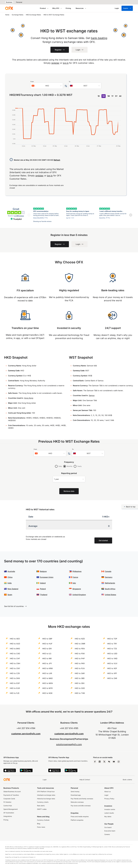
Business (9, 2)
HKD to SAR (80, 673)
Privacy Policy (109, 799)
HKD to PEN (80, 649)
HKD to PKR (80, 663)
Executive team (110, 831)
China (10, 577)
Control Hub (8, 806)
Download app (76, 795)
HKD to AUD (15, 644)
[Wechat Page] (109, 762)
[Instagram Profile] (119, 762)
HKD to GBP (47, 639)
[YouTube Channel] (114, 762)
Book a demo (127, 780)
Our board (108, 827)
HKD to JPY (47, 663)
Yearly (79, 466)
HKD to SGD (80, 688)
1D (99, 96)
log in (66, 63)
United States (111, 595)
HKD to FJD (15, 693)
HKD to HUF (47, 644)
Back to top (130, 507)
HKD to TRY (112, 644)
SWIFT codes (42, 809)
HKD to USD (112, 654)
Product (43, 8)
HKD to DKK (15, 678)
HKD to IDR (47, 649)
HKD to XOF (112, 668)
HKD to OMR (80, 644)
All (120, 96)
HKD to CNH (15, 663)
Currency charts (43, 802)
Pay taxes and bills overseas (81, 806)
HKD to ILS (47, 654)
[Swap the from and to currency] (66, 86)
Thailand (44, 595)
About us (107, 792)
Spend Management (11, 809)
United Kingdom (79, 595)
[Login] (117, 8)
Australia (11, 571)
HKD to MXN (47, 683)
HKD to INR (47, 658)
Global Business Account (12, 792)
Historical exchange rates (46, 799)
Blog (39, 824)
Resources (80, 8)
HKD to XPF (112, 673)
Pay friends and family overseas (82, 799)
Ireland (43, 583)
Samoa (92, 395)
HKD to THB (80, 693)
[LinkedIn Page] (100, 762)
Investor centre (110, 809)
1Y (112, 96)
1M (109, 96)
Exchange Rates (18, 15)
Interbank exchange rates (46, 795)
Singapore (77, 589)
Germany (109, 577)
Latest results (109, 813)
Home (7, 15)
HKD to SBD (80, 678)
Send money (75, 792)
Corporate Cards (9, 799)
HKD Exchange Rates (33, 15)
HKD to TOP (112, 639)
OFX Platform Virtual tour (46, 792)
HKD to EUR (15, 688)
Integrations (8, 816)
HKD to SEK (80, 683)
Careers (107, 834)
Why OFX (56, 8)
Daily (60, 466)
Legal (106, 795)
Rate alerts (41, 806)
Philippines (77, 571)
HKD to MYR (47, 688)
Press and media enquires (80, 817)
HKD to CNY (15, 668)
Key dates (108, 817)
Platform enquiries (77, 820)
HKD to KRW (47, 668)
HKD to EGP (15, 683)
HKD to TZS (112, 649)
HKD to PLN (80, 668)
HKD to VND (112, 658)
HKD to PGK (80, 654)
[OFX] (9, 8)
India (10, 583)
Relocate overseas (77, 802)
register (55, 63)
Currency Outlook (43, 820)
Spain (10, 595)
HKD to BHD (15, 649)
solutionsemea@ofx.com (69, 744)
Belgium (43, 571)
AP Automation (9, 813)
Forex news (41, 827)
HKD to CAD (15, 654)
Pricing (68, 8)
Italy (74, 583)
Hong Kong (29, 398)
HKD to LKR (47, 673)
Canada (108, 571)
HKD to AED (15, 639)
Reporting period (69, 473)
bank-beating (99, 38)
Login (45, 780)
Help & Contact (85, 780)
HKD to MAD (47, 678)
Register (127, 8)
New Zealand (13, 589)
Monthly (70, 466)
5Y (116, 96)
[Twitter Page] (104, 762)
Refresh (57, 160)
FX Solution (7, 802)
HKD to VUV (112, 663)
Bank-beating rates (113, 290)
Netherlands (110, 583)
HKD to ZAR (112, 678)
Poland (43, 589)
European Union (47, 577)
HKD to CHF (15, 658)
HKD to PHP (80, 658)
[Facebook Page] (95, 762)
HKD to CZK (15, 673)
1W (104, 96)
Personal (19, 2)
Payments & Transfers (11, 795)
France (75, 577)
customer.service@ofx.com (26, 734)
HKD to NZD (80, 639)
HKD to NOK (47, 693)
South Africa (110, 589)
